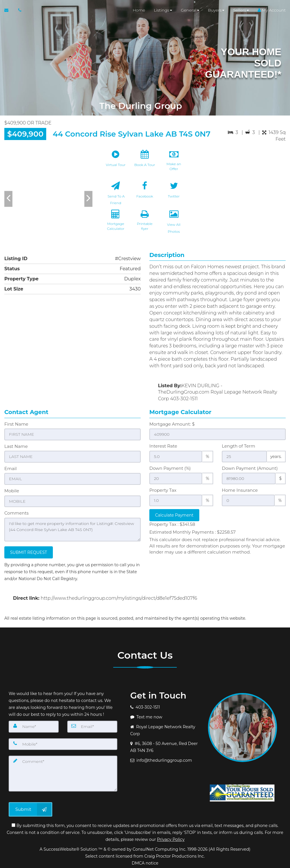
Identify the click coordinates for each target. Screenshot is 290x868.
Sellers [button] (241, 12)
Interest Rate (163, 446)
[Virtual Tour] (116, 163)
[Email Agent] (9, 12)
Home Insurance (240, 490)
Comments (16, 512)
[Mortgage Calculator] (116, 226)
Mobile (12, 490)
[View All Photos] (174, 226)
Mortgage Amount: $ (172, 424)
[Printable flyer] (145, 226)
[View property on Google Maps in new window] (241, 190)
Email (11, 468)
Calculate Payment (174, 515)
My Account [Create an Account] (272, 12)
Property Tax (163, 490)
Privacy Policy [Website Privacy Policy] (171, 838)
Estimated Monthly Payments (193, 532)
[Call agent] (18, 12)
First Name (16, 424)
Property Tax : (172, 524)
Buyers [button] (216, 12)
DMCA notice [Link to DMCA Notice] (145, 862)
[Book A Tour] (145, 163)
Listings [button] (163, 12)
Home (139, 12)
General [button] (190, 12)
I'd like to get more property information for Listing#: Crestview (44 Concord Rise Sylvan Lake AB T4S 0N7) (72, 528)
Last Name (16, 446)
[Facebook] (145, 194)
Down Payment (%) (170, 468)
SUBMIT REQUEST (29, 551)
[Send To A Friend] (116, 194)
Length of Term (238, 446)
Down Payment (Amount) (250, 468)
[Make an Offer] (174, 163)
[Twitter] (174, 194)
